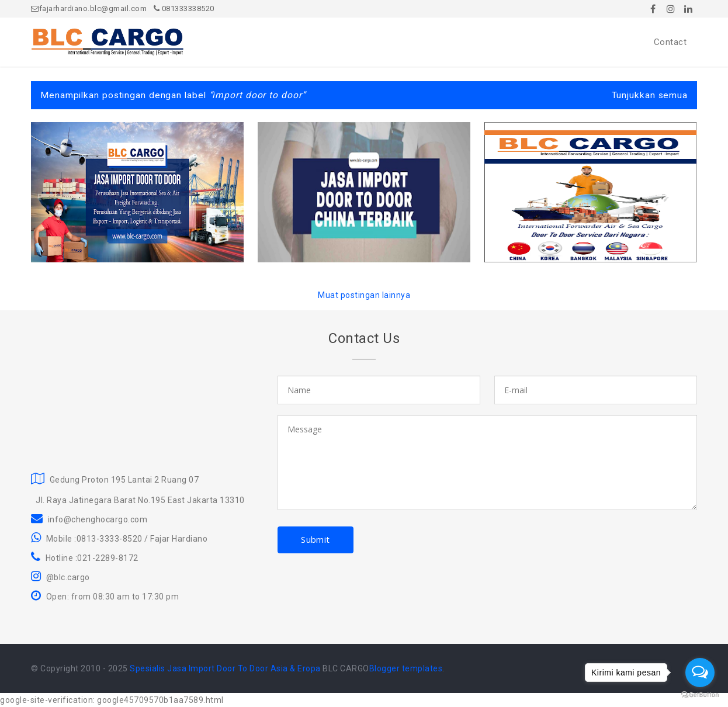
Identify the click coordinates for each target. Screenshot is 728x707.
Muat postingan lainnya (364, 295)
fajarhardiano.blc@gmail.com (89, 8)
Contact (670, 42)
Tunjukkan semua (650, 95)
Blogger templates (406, 668)
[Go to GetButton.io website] (700, 695)
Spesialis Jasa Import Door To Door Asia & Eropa (225, 668)
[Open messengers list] (700, 673)
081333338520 (184, 8)
